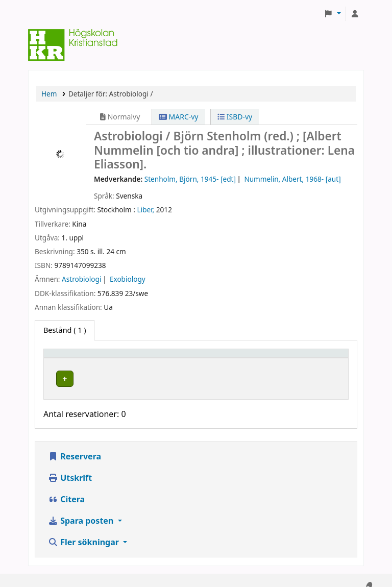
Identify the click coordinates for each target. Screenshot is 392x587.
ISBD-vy (235, 117)
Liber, (146, 210)
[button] (333, 14)
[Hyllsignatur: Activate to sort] (253, 358)
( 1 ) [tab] (65, 330)
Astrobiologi (81, 279)
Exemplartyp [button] (71, 358)
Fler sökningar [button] (84, 532)
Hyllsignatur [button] (239, 358)
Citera (66, 490)
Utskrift (70, 468)
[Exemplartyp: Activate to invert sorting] (85, 358)
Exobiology (128, 279)
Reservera (75, 447)
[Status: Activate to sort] (321, 358)
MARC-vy (179, 117)
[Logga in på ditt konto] (355, 14)
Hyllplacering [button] (155, 358)
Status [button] (310, 358)
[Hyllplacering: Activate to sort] (169, 358)
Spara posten (82, 511)
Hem (49, 94)
